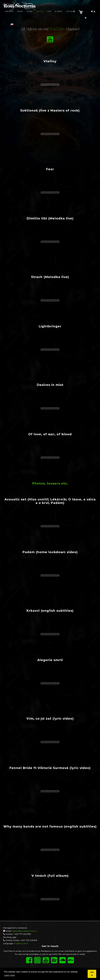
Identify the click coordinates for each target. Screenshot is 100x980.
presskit (9, 14)
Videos (40, 14)
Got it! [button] (92, 974)
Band (20, 14)
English (18, 943)
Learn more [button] (10, 975)
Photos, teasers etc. (50, 483)
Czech (25, 943)
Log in (70, 14)
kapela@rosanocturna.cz (24, 931)
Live (49, 14)
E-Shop (59, 14)
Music (30, 14)
